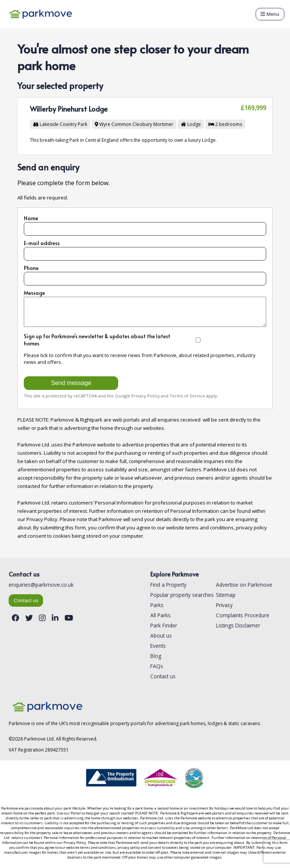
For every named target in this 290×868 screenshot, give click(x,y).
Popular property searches (182, 595)
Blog (156, 656)
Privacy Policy (146, 396)
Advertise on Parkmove (244, 585)
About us (161, 636)
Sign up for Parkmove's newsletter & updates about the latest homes (120, 340)
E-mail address (42, 243)
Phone (31, 268)
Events (158, 646)
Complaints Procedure (243, 615)
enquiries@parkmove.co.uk (41, 585)
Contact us (26, 600)
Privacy (224, 605)
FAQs (157, 666)
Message (34, 293)
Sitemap (226, 595)
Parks (157, 605)
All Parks (160, 615)
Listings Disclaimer (238, 625)
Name (31, 218)
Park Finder (164, 625)
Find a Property (168, 585)
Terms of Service (187, 396)
